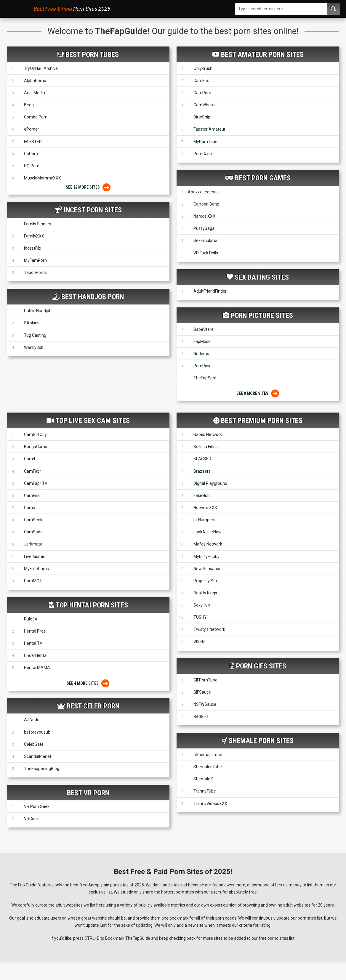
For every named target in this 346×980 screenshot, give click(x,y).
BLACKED (202, 459)
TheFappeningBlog (42, 769)
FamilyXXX (34, 236)
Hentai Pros (35, 631)
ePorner (32, 129)
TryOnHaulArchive (41, 68)
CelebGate (34, 744)
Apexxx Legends (203, 192)
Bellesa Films (206, 447)
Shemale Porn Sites (261, 741)
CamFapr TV (36, 483)
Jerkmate (33, 544)
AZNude (32, 720)
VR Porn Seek (37, 806)
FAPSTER (33, 142)
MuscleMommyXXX (43, 178)
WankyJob (34, 347)
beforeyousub (37, 732)
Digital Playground (210, 483)
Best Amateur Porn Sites (262, 54)
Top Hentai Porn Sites (92, 605)
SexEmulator (206, 240)
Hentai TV (33, 643)
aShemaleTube (208, 755)
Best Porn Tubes (92, 54)
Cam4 (30, 459)
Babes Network (208, 434)
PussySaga (204, 228)
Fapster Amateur (209, 129)
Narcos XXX (204, 216)
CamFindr (33, 495)
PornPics (202, 366)
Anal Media (35, 93)
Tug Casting (35, 335)
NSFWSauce (205, 704)
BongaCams (36, 447)
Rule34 (31, 619)
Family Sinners (38, 224)
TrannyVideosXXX (210, 803)
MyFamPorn (35, 260)
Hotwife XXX (205, 508)
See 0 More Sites (258, 393)
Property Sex (206, 581)
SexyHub (202, 605)
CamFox (201, 81)
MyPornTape (205, 142)
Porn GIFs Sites (261, 666)
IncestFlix (33, 248)
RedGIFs (201, 716)
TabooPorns (35, 272)
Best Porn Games (263, 178)
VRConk (31, 819)
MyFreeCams (36, 569)
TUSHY (200, 617)
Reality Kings (205, 593)
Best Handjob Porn (93, 297)
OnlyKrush (203, 68)
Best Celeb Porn (93, 706)
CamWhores (205, 105)
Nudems (201, 354)
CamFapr (33, 471)
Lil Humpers (204, 520)
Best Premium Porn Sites (262, 421)
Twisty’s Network (209, 629)
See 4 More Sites (88, 683)
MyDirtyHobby (206, 556)
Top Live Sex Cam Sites (93, 421)
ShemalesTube (208, 767)
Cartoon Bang (206, 204)
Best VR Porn (88, 793)
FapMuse (202, 341)
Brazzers (202, 471)
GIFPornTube (205, 680)
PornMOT (33, 581)
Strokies (32, 323)
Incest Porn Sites (93, 210)
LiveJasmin (35, 556)
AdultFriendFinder (210, 291)
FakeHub (202, 495)
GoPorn (31, 154)
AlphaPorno (35, 81)
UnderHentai (36, 655)
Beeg (29, 105)
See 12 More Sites (88, 187)
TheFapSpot (205, 378)
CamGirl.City (35, 434)
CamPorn (202, 93)
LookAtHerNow (208, 532)
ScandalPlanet (38, 756)
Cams (29, 508)
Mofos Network (208, 544)
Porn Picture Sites (262, 315)
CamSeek (33, 520)
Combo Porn (36, 117)
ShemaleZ (203, 779)
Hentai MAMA (37, 668)
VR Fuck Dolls (206, 253)
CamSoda (33, 532)
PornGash (203, 154)
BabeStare (204, 329)
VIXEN (199, 642)
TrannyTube (205, 791)
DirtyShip (202, 117)
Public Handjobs (39, 311)
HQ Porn (32, 166)
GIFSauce (202, 692)
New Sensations (209, 569)
